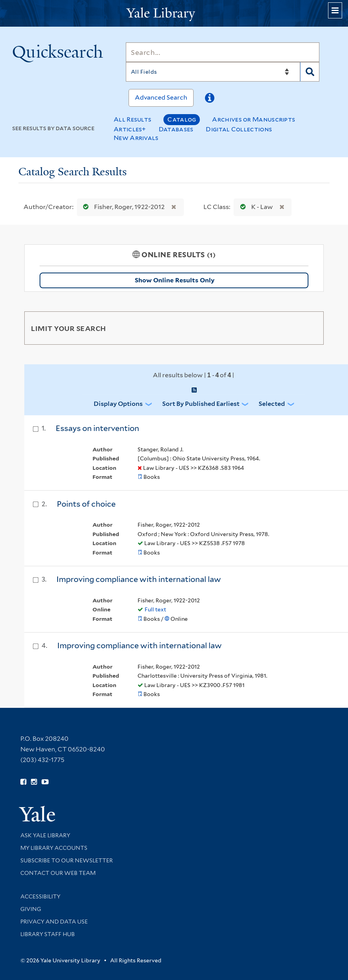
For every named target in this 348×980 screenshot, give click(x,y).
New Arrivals (136, 138)
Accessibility (40, 896)
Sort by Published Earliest (201, 404)
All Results (132, 119)
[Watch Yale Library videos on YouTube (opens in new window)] (45, 782)
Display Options (118, 404)
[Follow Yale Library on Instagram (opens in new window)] (34, 782)
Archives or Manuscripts (254, 119)
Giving (31, 909)
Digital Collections (239, 129)
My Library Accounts (54, 848)
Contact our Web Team (58, 873)
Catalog (182, 119)
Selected (272, 404)
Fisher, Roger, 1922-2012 (122, 207)
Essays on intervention (97, 428)
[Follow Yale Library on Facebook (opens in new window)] (23, 782)
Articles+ (130, 129)
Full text (155, 609)
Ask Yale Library (45, 835)
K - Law (255, 207)
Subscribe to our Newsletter (67, 860)
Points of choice (86, 504)
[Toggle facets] (310, 328)
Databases (176, 129)
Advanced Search (161, 97)
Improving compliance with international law (139, 579)
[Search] (223, 52)
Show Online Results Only (175, 280)
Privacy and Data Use (54, 922)
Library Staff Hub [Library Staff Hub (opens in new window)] (48, 934)
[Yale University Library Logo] (174, 14)
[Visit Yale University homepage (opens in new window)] (37, 811)
